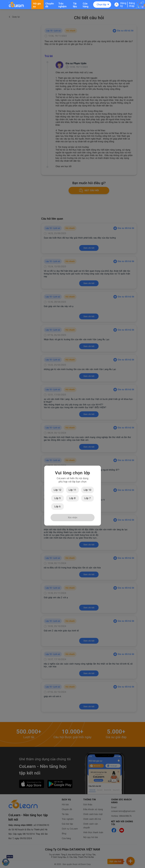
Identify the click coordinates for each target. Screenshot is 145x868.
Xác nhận (73, 517)
